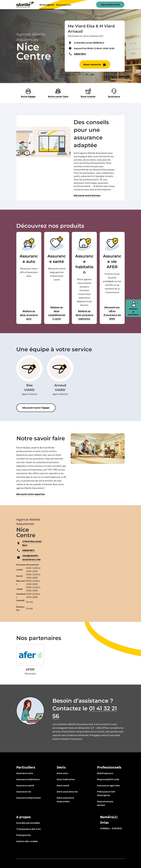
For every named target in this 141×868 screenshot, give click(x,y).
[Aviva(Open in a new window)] (25, 5)
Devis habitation (66, 779)
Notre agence (47, 5)
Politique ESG (24, 835)
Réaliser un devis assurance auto (29, 315)
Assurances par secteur (105, 803)
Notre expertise (64, 5)
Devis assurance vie (67, 792)
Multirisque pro (105, 773)
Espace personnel (110, 4)
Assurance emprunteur (29, 798)
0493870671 (80, 54)
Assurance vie (24, 792)
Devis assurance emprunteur (65, 799)
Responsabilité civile (108, 779)
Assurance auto (25, 773)
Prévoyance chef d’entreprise (106, 793)
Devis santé (63, 785)
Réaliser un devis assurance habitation (84, 315)
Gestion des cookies (27, 841)
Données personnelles (28, 823)
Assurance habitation (28, 779)
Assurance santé (25, 785)
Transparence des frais (29, 829)
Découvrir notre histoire (87, 195)
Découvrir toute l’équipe (36, 408)
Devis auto (63, 773)
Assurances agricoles (108, 785)
